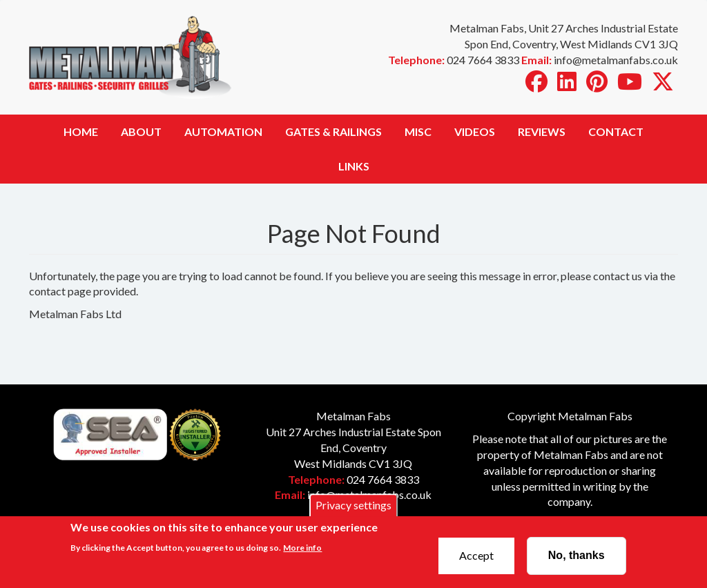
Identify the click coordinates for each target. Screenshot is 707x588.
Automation (223, 131)
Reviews (542, 131)
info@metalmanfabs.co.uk (369, 494)
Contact (616, 131)
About (141, 131)
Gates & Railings (333, 131)
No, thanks (577, 561)
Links (354, 166)
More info (302, 552)
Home (81, 131)
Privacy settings (353, 510)
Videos (475, 131)
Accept (476, 561)
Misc (418, 131)
